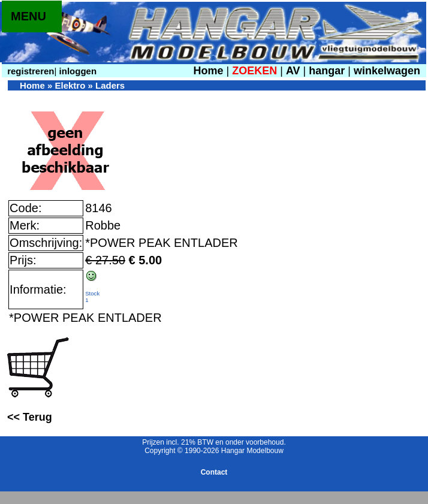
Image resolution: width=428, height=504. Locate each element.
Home (208, 71)
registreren (30, 71)
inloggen (76, 71)
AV (295, 71)
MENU (28, 16)
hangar (327, 71)
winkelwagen (387, 71)
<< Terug (30, 417)
